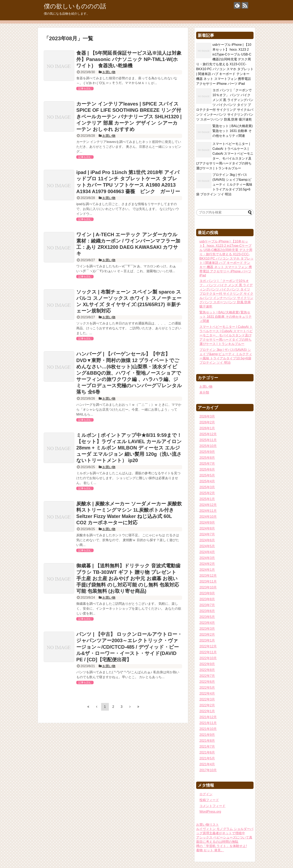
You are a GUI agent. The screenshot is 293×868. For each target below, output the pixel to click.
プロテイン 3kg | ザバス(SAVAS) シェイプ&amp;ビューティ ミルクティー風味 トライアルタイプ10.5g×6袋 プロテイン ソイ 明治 (224, 184)
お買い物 (109, 72)
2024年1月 (207, 570)
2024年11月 (208, 511)
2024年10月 (208, 517)
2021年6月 (207, 752)
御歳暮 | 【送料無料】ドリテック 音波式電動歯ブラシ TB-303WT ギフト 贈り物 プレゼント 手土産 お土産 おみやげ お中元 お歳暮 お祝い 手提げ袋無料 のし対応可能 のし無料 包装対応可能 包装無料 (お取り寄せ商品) (128, 578)
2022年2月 (207, 705)
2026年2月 (207, 422)
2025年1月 (207, 499)
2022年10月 (208, 658)
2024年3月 (207, 558)
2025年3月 (207, 487)
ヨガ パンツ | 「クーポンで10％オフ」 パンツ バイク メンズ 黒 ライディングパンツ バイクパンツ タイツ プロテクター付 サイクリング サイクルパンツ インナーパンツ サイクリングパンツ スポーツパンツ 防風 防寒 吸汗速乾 (225, 105)
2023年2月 (207, 635)
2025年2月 (207, 493)
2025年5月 (207, 475)
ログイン (206, 794)
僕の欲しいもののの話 (75, 6)
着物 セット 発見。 (210, 850)
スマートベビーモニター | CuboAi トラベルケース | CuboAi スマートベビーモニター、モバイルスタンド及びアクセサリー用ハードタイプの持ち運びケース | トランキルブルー (226, 335)
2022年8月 (207, 670)
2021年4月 (207, 764)
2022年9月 (207, 664)
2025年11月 (208, 440)
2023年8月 (207, 599)
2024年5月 (207, 546)
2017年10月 (208, 770)
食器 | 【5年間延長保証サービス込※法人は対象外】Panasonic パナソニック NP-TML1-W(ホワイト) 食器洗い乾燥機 (129, 59)
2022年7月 (207, 676)
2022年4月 (207, 693)
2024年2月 (207, 564)
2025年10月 (208, 446)
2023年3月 (207, 629)
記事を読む (85, 89)
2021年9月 (207, 735)
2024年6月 (207, 540)
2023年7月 (207, 605)
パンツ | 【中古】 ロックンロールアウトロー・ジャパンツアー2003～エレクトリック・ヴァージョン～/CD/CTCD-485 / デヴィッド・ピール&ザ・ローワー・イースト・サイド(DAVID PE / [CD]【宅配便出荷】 (129, 647)
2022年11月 (208, 652)
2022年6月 (207, 682)
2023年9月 (207, 593)
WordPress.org (210, 812)
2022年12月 (208, 646)
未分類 (204, 392)
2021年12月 (208, 717)
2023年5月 (207, 617)
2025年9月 (207, 452)
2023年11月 (208, 581)
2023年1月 (207, 640)
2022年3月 (207, 699)
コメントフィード (212, 806)
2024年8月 (207, 528)
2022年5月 (207, 688)
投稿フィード (209, 800)
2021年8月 (207, 741)
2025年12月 (208, 434)
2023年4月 (207, 623)
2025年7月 (207, 464)
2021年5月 (207, 758)
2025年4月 (207, 481)
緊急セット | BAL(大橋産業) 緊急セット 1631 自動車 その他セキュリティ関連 (233, 131)
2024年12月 (208, 505)
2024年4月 (207, 552)
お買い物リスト (208, 825)
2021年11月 (208, 723)
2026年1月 (207, 428)
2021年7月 (207, 747)
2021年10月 (208, 729)
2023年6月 (207, 611)
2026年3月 (207, 416)
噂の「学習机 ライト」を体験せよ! (221, 846)
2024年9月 (207, 523)
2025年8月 (207, 458)
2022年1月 (207, 711)
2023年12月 (208, 576)
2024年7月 (207, 534)
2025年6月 (207, 469)
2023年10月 (208, 587)
